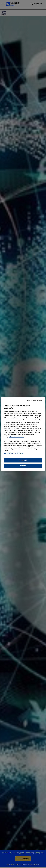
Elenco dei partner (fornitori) (13, 453)
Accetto (23, 466)
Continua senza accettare (34, 400)
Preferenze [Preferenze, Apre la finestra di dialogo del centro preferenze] (23, 460)
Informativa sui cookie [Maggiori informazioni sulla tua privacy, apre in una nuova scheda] (16, 437)
